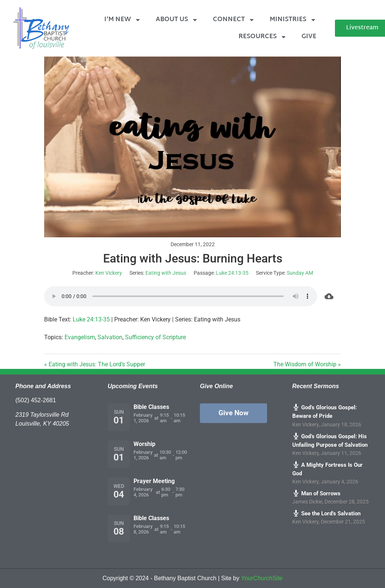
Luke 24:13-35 (232, 273)
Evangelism (80, 337)
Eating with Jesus (166, 273)
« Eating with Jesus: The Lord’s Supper (95, 364)
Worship (144, 444)
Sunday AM (300, 273)
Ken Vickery (109, 273)
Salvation (110, 337)
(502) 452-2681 (36, 400)
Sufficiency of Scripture (155, 337)
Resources (263, 37)
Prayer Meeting (154, 481)
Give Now (233, 413)
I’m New (123, 20)
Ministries (293, 20)
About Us (177, 20)
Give (309, 37)
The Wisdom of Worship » (307, 364)
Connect (234, 20)
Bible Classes (151, 407)
